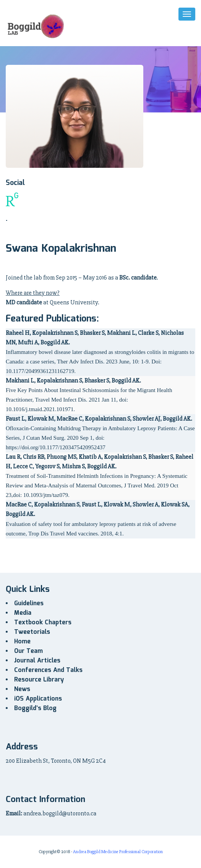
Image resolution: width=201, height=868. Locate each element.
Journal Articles (37, 661)
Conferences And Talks (48, 670)
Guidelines (29, 604)
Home (22, 642)
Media (23, 613)
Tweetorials (32, 632)
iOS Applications (38, 699)
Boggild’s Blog (35, 708)
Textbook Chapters (43, 623)
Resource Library (39, 680)
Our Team (28, 651)
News (22, 689)
